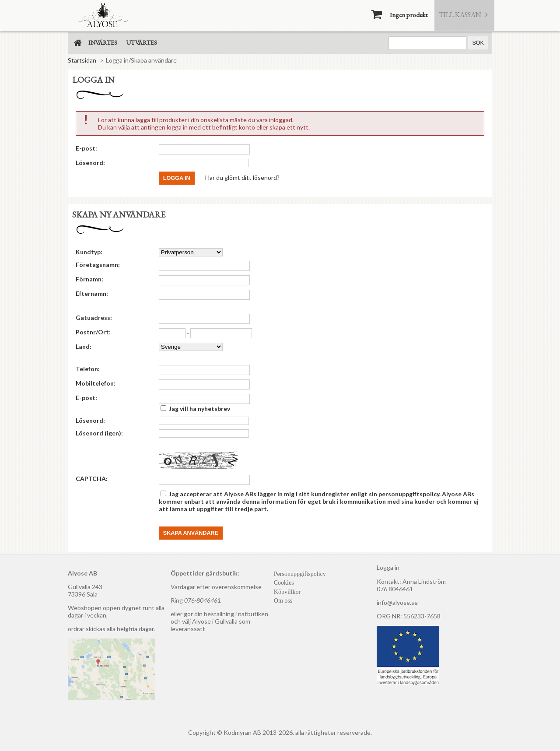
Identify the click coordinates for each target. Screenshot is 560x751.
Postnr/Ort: (93, 332)
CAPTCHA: (92, 479)
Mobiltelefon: (96, 383)
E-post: (86, 148)
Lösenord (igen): (99, 433)
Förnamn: (89, 279)
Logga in (388, 567)
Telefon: (88, 369)
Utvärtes (142, 42)
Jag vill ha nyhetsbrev (199, 409)
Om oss (283, 601)
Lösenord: (90, 163)
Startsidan (82, 60)
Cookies (284, 583)
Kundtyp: (89, 252)
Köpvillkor (287, 592)
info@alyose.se (397, 602)
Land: (84, 346)
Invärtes (103, 42)
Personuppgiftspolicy (300, 574)
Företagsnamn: (98, 265)
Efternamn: (92, 293)
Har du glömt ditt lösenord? (242, 177)
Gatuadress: (94, 318)
